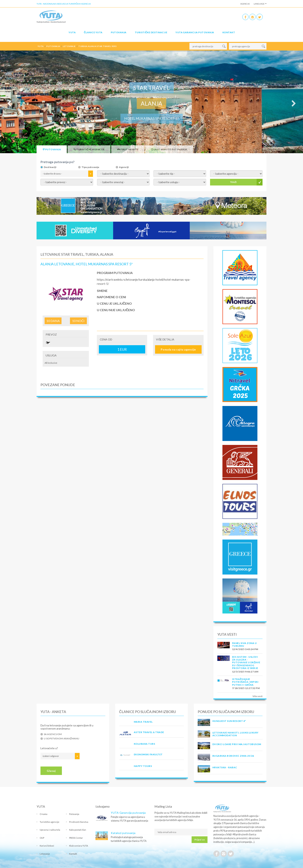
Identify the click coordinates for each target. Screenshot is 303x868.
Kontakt (229, 32)
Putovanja (119, 32)
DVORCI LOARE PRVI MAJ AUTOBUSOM (237, 744)
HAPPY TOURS (143, 766)
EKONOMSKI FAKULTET (148, 754)
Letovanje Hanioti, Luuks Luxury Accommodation (236, 734)
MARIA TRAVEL (143, 722)
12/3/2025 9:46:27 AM (245, 672)
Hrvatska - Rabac (225, 767)
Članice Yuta (93, 32)
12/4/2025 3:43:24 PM (245, 649)
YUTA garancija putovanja (195, 32)
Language (259, 4)
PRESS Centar (76, 838)
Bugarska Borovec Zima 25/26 (233, 756)
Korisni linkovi (47, 846)
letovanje (69, 46)
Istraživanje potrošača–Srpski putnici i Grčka (245, 682)
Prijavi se (200, 840)
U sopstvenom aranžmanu (62, 739)
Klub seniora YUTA (79, 846)
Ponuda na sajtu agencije (178, 349)
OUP (42, 838)
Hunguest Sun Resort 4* (229, 721)
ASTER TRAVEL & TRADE (149, 732)
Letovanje (45, 854)
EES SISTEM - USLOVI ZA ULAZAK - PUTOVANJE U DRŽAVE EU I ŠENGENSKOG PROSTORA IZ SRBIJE (246, 663)
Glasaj (51, 771)
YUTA (72, 32)
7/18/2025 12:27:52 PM (246, 688)
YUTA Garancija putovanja (128, 813)
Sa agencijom (53, 734)
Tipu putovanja (90, 167)
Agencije (245, 4)
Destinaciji (50, 167)
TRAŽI (233, 182)
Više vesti (258, 696)
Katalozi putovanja (123, 833)
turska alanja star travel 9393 (97, 46)
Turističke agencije (50, 822)
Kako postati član (78, 830)
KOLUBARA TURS (144, 744)
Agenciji (124, 167)
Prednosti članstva (79, 822)
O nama (44, 814)
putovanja (53, 46)
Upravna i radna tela (50, 830)
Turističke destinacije (151, 32)
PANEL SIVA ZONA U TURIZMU (244, 644)
